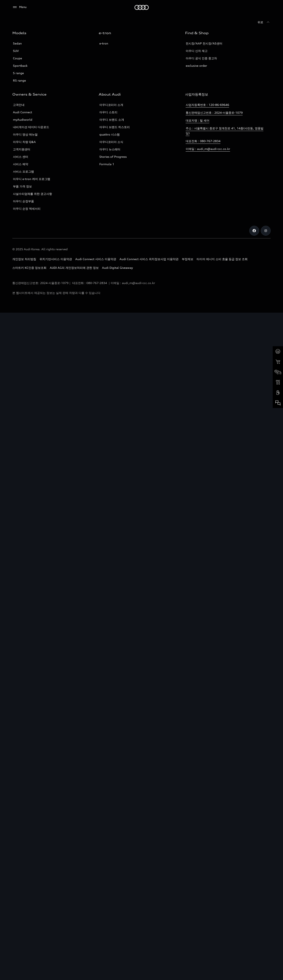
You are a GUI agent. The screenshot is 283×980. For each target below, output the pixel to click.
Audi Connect (23, 112)
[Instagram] (266, 231)
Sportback (20, 66)
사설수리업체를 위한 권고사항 (32, 194)
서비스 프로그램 (23, 171)
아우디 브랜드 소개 (112, 120)
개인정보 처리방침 (24, 259)
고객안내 (19, 105)
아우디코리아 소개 (111, 105)
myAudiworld (23, 120)
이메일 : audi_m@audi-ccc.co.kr (208, 149)
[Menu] (19, 7)
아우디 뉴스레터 (110, 149)
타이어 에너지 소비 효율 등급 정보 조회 (222, 259)
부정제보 (188, 259)
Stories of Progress (113, 157)
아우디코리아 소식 (111, 142)
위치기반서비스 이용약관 (56, 259)
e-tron (104, 43)
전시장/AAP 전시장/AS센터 (204, 43)
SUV (16, 51)
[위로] (264, 22)
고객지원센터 (22, 149)
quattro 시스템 (110, 134)
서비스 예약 (21, 164)
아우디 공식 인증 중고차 (201, 58)
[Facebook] (254, 231)
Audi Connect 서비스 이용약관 (96, 259)
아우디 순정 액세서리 (27, 209)
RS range (19, 80)
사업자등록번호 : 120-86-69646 (207, 105)
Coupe (17, 58)
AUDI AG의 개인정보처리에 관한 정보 (74, 268)
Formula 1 (107, 164)
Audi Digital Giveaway (117, 268)
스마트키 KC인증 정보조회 (29, 268)
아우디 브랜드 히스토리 (115, 127)
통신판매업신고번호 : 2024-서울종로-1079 (214, 113)
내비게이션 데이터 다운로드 (31, 127)
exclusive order (196, 66)
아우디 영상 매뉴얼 (25, 134)
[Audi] (142, 7)
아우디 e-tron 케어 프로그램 (32, 179)
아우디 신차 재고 (197, 51)
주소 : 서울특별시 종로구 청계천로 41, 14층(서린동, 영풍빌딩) (225, 131)
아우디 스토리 (108, 112)
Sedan (17, 43)
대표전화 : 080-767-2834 (203, 141)
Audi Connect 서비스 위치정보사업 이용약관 (149, 259)
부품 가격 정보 (22, 186)
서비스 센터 (21, 157)
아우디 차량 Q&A (24, 142)
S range (18, 73)
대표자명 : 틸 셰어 (198, 120)
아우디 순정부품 (23, 201)
